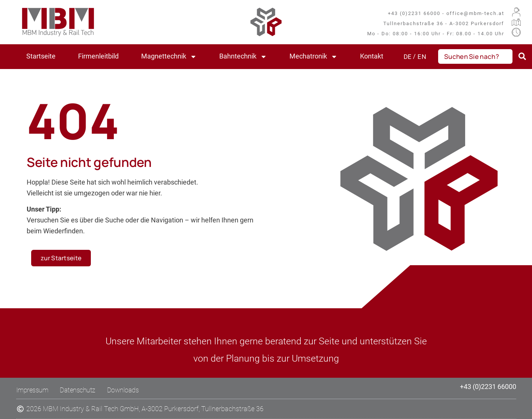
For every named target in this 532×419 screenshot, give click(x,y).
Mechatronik (313, 56)
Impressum (32, 390)
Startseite (41, 56)
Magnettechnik (169, 56)
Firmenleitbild (98, 56)
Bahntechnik (243, 56)
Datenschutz (78, 390)
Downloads (123, 390)
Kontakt (372, 56)
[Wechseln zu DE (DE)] (408, 57)
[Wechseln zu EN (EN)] (419, 57)
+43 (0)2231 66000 (488, 387)
